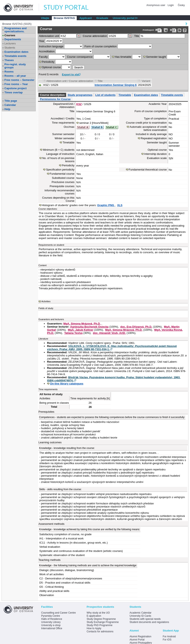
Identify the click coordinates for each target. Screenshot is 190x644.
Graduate (102, 18)
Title (137, 36)
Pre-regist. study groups (15, 66)
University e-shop (51, 625)
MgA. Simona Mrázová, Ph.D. (82, 324)
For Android (169, 636)
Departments (13, 39)
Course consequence (80, 57)
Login (171, 5)
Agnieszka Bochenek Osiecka (89, 327)
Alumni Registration (140, 636)
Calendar (10, 105)
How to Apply (94, 628)
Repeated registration (154, 138)
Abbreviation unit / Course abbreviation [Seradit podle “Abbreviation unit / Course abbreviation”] (70, 81)
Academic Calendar (141, 613)
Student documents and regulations (149, 622)
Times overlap (13, 92)
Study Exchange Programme (103, 622)
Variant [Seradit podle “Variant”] (146, 81)
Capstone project (15, 88)
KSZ (79, 104)
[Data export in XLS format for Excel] (166, 30)
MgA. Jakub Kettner (81, 330)
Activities (46, 301)
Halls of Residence (52, 619)
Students (10, 48)
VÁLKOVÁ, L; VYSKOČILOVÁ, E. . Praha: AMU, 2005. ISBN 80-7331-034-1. (112, 348)
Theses (9, 60)
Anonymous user (156, 5)
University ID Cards (140, 616)
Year (42, 41)
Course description (52, 95)
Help (7, 109)
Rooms (9, 72)
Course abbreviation (95, 36)
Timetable (125, 95)
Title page (11, 101)
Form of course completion (101, 46)
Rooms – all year (15, 76)
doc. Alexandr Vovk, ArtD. (109, 333)
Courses (10, 35)
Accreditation (47, 51)
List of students (105, 95)
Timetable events (15, 56)
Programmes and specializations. (15, 30)
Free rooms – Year (16, 84)
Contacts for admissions (100, 631)
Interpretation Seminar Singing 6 (116, 85)
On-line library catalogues (67, 384)
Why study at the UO (98, 613)
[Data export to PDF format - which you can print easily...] (159, 30)
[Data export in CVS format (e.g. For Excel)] (173, 30)
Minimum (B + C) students (59, 150)
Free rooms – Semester (19, 80)
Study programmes (80, 95)
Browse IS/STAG (64, 18)
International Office (52, 628)
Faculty (43, 57)
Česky (181, 5)
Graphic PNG (106, 205)
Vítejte (45, 18)
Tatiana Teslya (73, 333)
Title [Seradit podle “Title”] (100, 81)
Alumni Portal (137, 640)
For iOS (167, 640)
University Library (51, 622)
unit (49, 36)
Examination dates (16, 52)
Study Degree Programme (101, 619)
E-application (94, 616)
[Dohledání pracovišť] (79, 36)
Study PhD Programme (99, 625)
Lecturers (10, 43)
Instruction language (51, 46)
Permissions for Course (55, 99)
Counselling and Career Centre (58, 613)
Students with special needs (145, 619)
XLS (120, 205)
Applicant (86, 18)
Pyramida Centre (51, 616)
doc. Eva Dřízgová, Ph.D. (136, 327)
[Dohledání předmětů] (130, 36)
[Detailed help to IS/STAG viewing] (185, 30)
